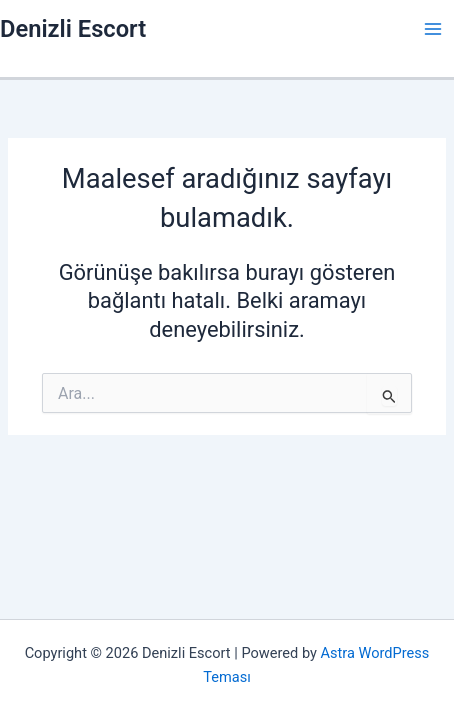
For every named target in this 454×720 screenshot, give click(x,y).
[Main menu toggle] (433, 29)
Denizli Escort (73, 29)
